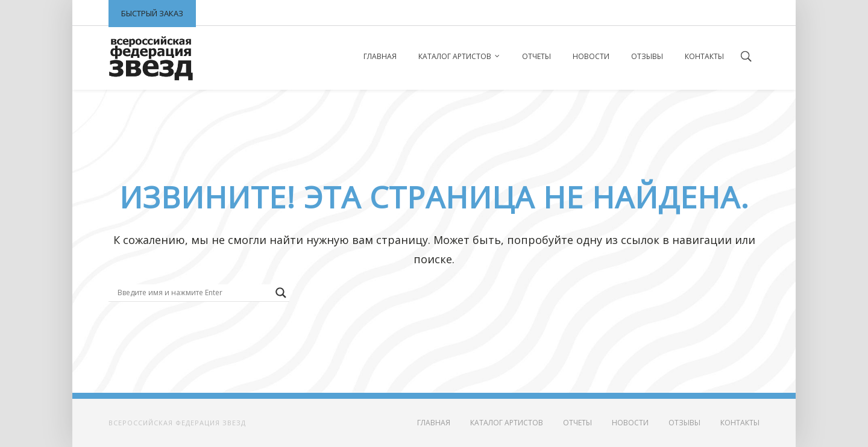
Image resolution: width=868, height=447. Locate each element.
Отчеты (536, 56)
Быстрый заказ (152, 13)
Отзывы (647, 56)
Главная (380, 56)
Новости (591, 56)
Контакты (704, 56)
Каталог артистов (455, 56)
